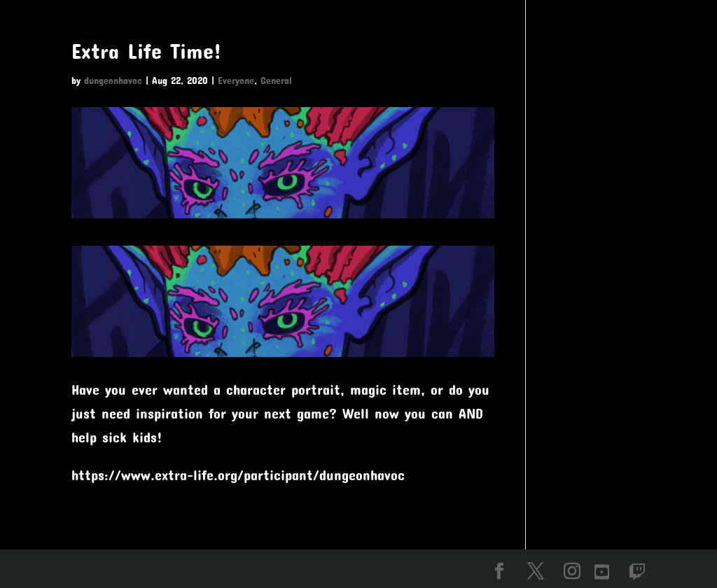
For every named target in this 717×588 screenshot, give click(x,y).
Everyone (236, 80)
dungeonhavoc (113, 80)
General (276, 80)
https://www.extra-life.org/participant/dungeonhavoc (238, 475)
